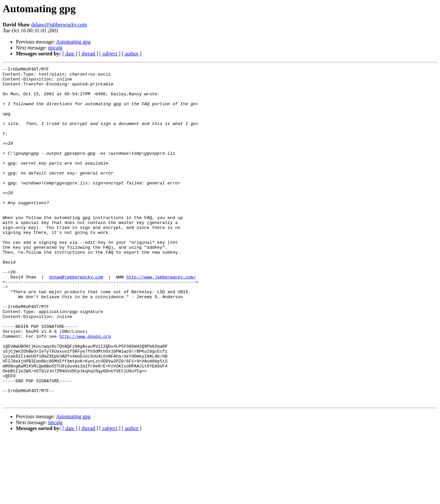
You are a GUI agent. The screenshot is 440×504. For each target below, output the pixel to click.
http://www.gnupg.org (85, 391)
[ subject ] (110, 54)
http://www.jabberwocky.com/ (161, 319)
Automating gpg (73, 42)
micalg (55, 48)
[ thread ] (88, 54)
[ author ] (132, 54)
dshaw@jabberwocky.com (59, 25)
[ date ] (70, 54)
